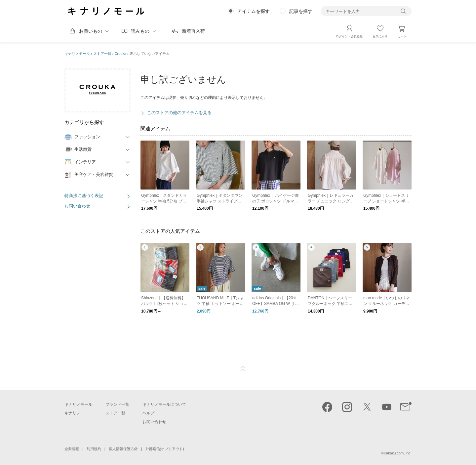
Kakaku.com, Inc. (398, 453)
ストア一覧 (102, 54)
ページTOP (243, 369)
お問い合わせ (77, 206)
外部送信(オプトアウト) (165, 449)
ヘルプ (148, 413)
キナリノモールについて (164, 404)
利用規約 (94, 449)
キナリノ (72, 413)
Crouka (120, 54)
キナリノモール (77, 54)
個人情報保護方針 (123, 449)
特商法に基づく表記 (84, 196)
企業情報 (72, 449)
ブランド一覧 (117, 404)
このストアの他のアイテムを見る (179, 113)
